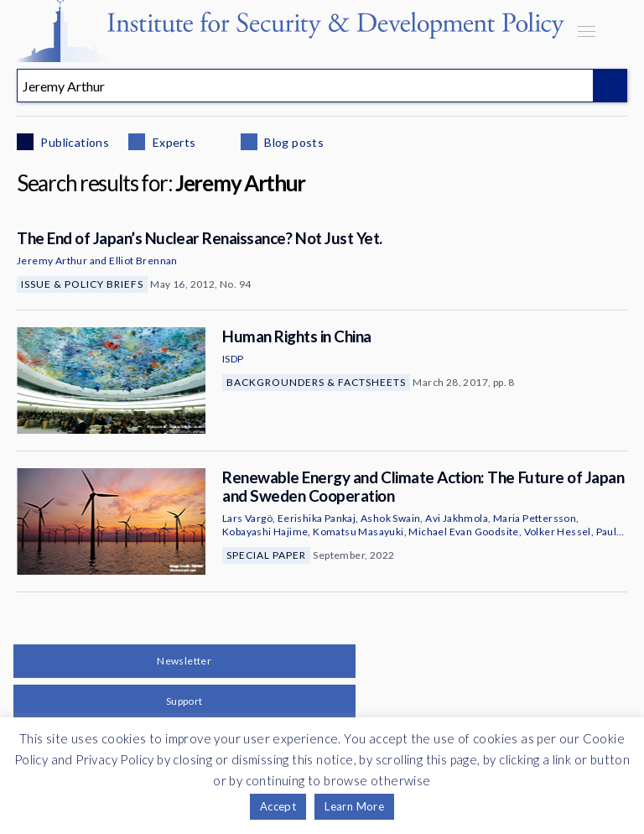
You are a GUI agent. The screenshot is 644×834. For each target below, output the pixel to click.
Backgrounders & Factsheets (316, 382)
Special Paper (266, 555)
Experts (172, 142)
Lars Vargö (247, 518)
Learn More (354, 806)
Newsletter (184, 661)
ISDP (233, 359)
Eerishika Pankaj (317, 518)
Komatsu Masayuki (358, 532)
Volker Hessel (558, 532)
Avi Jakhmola (457, 518)
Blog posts (293, 142)
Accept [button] (278, 806)
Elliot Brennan (143, 261)
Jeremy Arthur (52, 261)
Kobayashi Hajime (265, 532)
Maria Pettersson (535, 518)
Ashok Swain (390, 518)
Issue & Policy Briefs (82, 284)
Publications (73, 142)
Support (184, 701)
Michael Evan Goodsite (463, 532)
